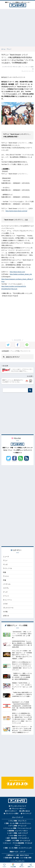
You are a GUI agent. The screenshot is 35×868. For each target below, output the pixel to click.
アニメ (12, 351)
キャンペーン (7, 600)
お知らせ (6, 616)
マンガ (5, 564)
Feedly (21, 461)
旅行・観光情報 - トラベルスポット (18, 838)
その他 (5, 612)
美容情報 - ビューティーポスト (18, 831)
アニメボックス (20, 861)
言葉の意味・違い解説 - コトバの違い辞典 (18, 858)
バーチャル (7, 584)
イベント (6, 596)
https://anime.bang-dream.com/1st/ (16, 211)
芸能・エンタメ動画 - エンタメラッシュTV (18, 848)
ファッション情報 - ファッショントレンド (18, 828)
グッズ (5, 592)
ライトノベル (7, 568)
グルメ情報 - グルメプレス (18, 821)
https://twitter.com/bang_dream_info (21, 274)
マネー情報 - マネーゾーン (18, 836)
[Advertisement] (17, 28)
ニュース (6, 557)
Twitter (8, 461)
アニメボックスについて (18, 806)
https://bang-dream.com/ (17, 272)
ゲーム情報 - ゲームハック (18, 826)
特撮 (4, 572)
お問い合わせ (26, 811)
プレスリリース (25, 351)
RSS (27, 461)
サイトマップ (27, 814)
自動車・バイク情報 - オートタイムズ (18, 841)
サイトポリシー (12, 811)
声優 (18, 351)
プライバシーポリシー (18, 809)
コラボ (5, 604)
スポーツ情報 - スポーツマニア (18, 833)
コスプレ (6, 588)
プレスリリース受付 (12, 814)
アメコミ (6, 576)
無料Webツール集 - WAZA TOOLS (18, 855)
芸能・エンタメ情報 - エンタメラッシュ (18, 823)
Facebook (14, 461)
